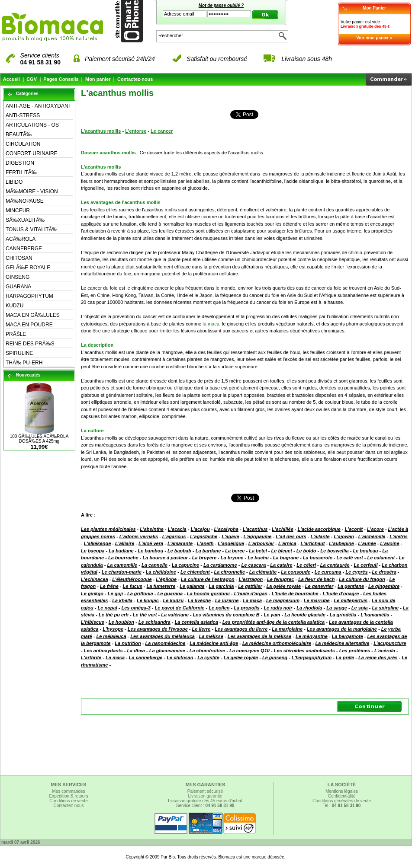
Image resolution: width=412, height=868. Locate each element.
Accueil (11, 79)
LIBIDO (14, 182)
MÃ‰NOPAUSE (25, 201)
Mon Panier (374, 8)
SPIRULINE (19, 353)
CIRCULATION (23, 144)
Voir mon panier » (374, 38)
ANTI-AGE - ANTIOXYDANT (39, 106)
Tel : (342, 806)
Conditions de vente (68, 801)
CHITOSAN (19, 258)
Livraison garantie (205, 796)
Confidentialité (342, 796)
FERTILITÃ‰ (21, 172)
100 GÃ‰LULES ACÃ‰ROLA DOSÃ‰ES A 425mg (39, 439)
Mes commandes (68, 791)
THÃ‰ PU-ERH (24, 363)
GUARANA (18, 287)
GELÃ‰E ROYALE (28, 268)
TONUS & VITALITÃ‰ (32, 230)
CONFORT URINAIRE (32, 153)
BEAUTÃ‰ (19, 134)
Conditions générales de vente (342, 801)
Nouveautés (28, 375)
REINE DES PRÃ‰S (30, 344)
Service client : (205, 806)
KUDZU (14, 306)
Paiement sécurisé (205, 791)
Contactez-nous (135, 79)
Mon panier (98, 79)
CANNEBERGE (24, 249)
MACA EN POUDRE (29, 325)
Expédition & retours (68, 796)
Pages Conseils (61, 79)
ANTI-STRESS (23, 115)
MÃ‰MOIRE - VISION (32, 191)
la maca (211, 324)
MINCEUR (18, 211)
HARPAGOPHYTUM (29, 296)
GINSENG (18, 277)
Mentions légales (342, 791)
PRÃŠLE (16, 334)
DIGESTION (20, 163)
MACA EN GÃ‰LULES (33, 315)
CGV (32, 79)
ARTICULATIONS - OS (32, 125)
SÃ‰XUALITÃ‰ (25, 220)
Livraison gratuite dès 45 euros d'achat (205, 801)
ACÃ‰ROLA (21, 239)
